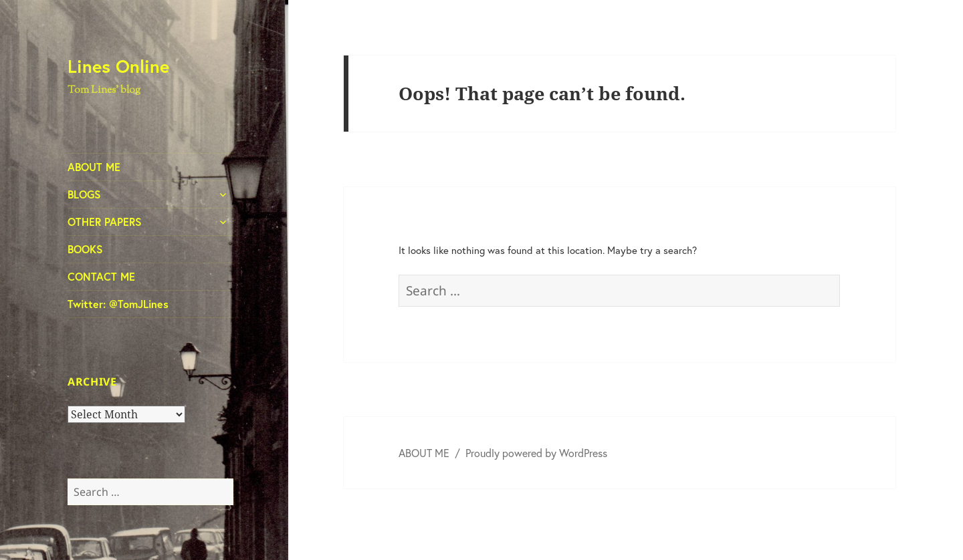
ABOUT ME (94, 167)
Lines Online (118, 66)
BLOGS (84, 194)
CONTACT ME (101, 276)
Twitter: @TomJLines (118, 304)
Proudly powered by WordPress (536, 453)
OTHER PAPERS (105, 222)
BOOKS (85, 249)
